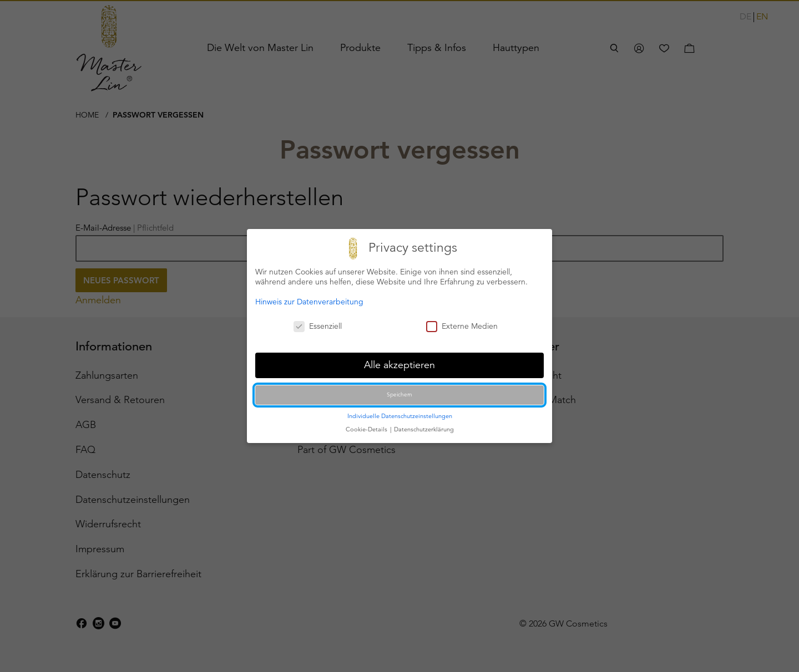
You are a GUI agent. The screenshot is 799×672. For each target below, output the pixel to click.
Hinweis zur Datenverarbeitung (309, 302)
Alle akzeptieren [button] (399, 365)
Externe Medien (462, 326)
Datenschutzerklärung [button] (424, 429)
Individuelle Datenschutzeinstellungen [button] (400, 416)
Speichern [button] (399, 394)
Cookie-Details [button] (367, 429)
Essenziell (318, 326)
